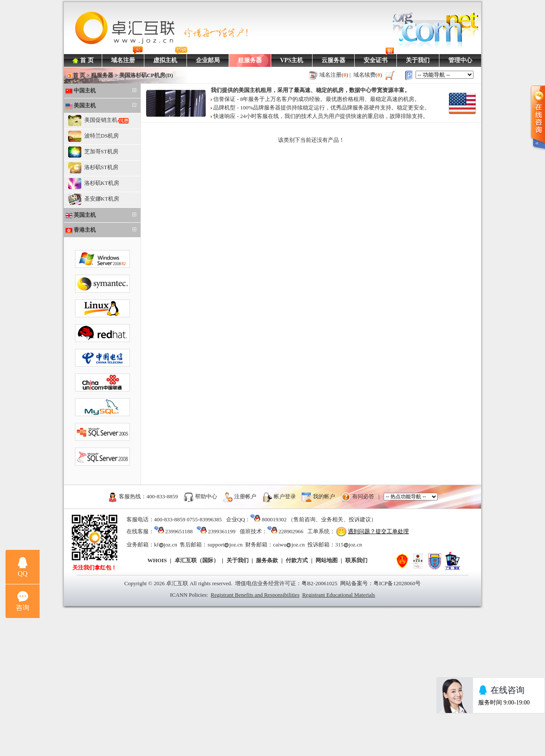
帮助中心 (206, 496)
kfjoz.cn (166, 545)
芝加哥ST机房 (93, 152)
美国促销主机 (98, 121)
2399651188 (179, 531)
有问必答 (363, 496)
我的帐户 (324, 496)
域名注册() (334, 75)
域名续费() (368, 75)
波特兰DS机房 (93, 136)
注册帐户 (245, 496)
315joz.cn (349, 545)
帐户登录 (285, 496)
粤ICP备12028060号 (397, 583)
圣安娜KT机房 (94, 199)
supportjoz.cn (225, 545)
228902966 (291, 531)
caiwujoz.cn (289, 545)
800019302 (274, 519)
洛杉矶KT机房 (94, 184)
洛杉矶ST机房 (93, 168)
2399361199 (222, 531)
